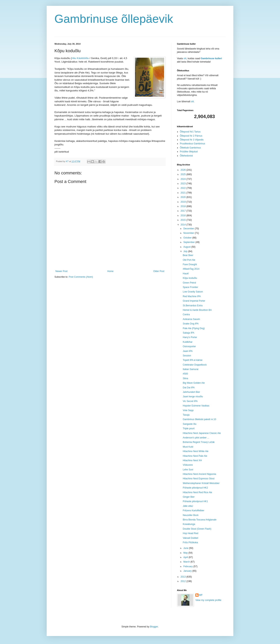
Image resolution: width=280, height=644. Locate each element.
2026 (184, 170)
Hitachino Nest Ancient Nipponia (199, 474)
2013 (184, 577)
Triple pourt (189, 428)
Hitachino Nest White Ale (196, 451)
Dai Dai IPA (189, 388)
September (189, 242)
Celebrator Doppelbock (195, 365)
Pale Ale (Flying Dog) (194, 328)
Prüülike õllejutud (189, 152)
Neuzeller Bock (191, 515)
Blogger (154, 627)
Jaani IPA (188, 351)
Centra (186, 314)
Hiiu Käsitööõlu (80, 58)
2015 (184, 220)
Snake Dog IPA (191, 324)
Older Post (159, 271)
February (188, 566)
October (188, 238)
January (188, 571)
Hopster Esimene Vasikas (196, 406)
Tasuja (186, 415)
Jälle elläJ (188, 506)
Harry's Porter (190, 337)
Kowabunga (189, 524)
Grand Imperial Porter (194, 301)
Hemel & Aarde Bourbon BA (197, 310)
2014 (184, 225)
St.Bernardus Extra (193, 306)
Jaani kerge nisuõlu (193, 397)
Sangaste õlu (190, 424)
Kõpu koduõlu (190, 278)
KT (201, 595)
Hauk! (186, 274)
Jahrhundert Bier (191, 392)
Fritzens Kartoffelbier (194, 511)
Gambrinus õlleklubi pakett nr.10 (199, 419)
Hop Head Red (190, 533)
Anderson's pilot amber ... (196, 438)
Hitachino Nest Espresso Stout (199, 479)
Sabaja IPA (189, 333)
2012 (184, 581)
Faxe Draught (190, 264)
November (189, 233)
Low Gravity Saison (193, 292)
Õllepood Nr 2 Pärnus (191, 136)
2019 (184, 202)
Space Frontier (190, 287)
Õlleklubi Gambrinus (190, 148)
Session (187, 356)
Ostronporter (189, 346)
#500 (185, 374)
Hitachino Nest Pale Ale (195, 456)
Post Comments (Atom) (81, 277)
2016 (184, 216)
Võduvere (188, 465)
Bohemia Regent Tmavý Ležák (199, 442)
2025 (184, 174)
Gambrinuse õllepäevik (114, 19)
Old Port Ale (189, 260)
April (186, 557)
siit (185, 58)
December (189, 229)
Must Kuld (188, 447)
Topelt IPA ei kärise (193, 360)
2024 (184, 179)
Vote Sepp (188, 410)
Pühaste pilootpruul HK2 (195, 488)
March (187, 562)
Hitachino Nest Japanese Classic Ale (202, 433)
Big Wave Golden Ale (194, 383)
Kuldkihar (188, 342)
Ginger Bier (189, 497)
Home (110, 271)
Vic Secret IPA (190, 401)
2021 (184, 193)
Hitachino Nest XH (192, 460)
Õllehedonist (186, 156)
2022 (184, 188)
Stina (185, 378)
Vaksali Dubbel (190, 538)
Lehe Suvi (188, 470)
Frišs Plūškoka (190, 542)
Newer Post (61, 271)
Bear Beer (188, 255)
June (186, 548)
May (186, 553)
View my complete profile (208, 600)
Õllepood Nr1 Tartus (190, 132)
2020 (184, 197)
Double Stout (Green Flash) (197, 529)
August (187, 247)
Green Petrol (189, 283)
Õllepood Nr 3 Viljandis (192, 140)
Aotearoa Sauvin (191, 319)
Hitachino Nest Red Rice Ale (197, 492)
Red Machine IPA (192, 296)
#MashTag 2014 (191, 269)
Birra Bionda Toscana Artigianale (200, 520)
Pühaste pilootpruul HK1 (195, 501)
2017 (184, 211)
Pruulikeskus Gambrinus (192, 144)
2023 (184, 184)
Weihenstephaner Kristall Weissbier (201, 483)
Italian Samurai (191, 369)
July (186, 251)
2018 (184, 206)
